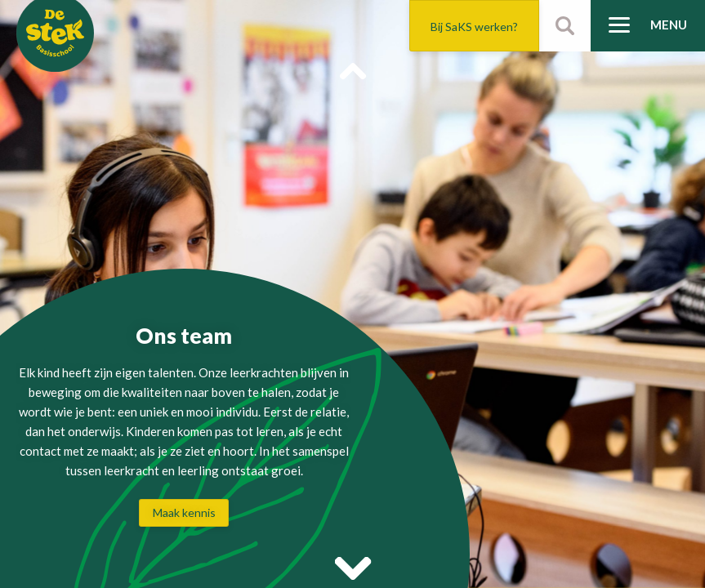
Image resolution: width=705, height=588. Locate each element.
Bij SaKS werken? (474, 27)
